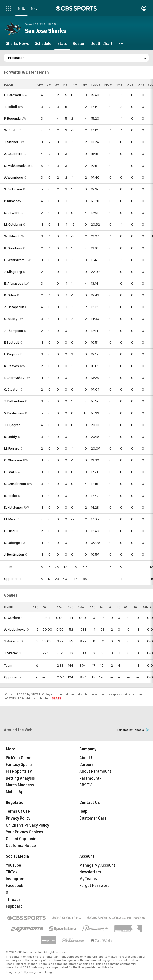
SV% (82, 607)
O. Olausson (13, 460)
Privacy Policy (18, 818)
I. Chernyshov (14, 378)
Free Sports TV (19, 771)
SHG (130, 85)
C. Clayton (12, 390)
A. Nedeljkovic (15, 630)
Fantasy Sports (19, 765)
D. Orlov (10, 295)
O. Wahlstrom (14, 260)
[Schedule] (43, 44)
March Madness (20, 785)
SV (71, 607)
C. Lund (9, 531)
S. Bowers (12, 213)
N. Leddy (11, 437)
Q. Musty (11, 319)
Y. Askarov (12, 641)
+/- (74, 85)
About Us (88, 758)
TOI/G (96, 85)
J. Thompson (14, 331)
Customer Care (93, 818)
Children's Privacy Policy (28, 825)
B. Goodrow (13, 248)
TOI (46, 607)
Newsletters (90, 872)
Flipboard (14, 906)
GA (93, 607)
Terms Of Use (18, 811)
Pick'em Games (20, 758)
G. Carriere (12, 618)
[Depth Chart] (102, 44)
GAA (60, 607)
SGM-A (148, 607)
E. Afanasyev (14, 283)
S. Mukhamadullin (17, 166)
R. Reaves (12, 366)
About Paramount (95, 771)
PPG (108, 85)
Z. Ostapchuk (14, 307)
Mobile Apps (17, 792)
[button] (122, 44)
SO (136, 607)
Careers (87, 765)
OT (127, 607)
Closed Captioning (22, 839)
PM (84, 85)
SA (102, 607)
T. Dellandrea (14, 401)
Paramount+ (91, 778)
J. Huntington (14, 555)
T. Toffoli (11, 107)
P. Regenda (12, 118)
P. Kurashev (13, 201)
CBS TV (86, 785)
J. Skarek (11, 653)
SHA (141, 85)
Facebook (15, 886)
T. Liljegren (12, 425)
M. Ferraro (12, 448)
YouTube (14, 865)
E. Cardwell (13, 95)
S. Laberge (12, 543)
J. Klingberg (13, 272)
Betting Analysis (20, 778)
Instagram (15, 879)
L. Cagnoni (12, 354)
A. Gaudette (13, 154)
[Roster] (79, 44)
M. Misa (10, 519)
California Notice (21, 846)
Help (83, 811)
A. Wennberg (14, 177)
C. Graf (9, 472)
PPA (119, 85)
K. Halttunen (13, 507)
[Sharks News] (17, 44)
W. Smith (11, 130)
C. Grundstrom (15, 484)
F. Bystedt (12, 342)
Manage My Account (97, 865)
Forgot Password (95, 886)
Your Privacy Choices (25, 832)
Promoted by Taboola (132, 730)
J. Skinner (11, 142)
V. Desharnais (14, 413)
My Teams (88, 879)
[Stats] (62, 44)
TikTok (12, 872)
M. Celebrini (13, 225)
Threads (13, 900)
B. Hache (11, 496)
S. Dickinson (13, 189)
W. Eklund (11, 236)
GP (40, 85)
